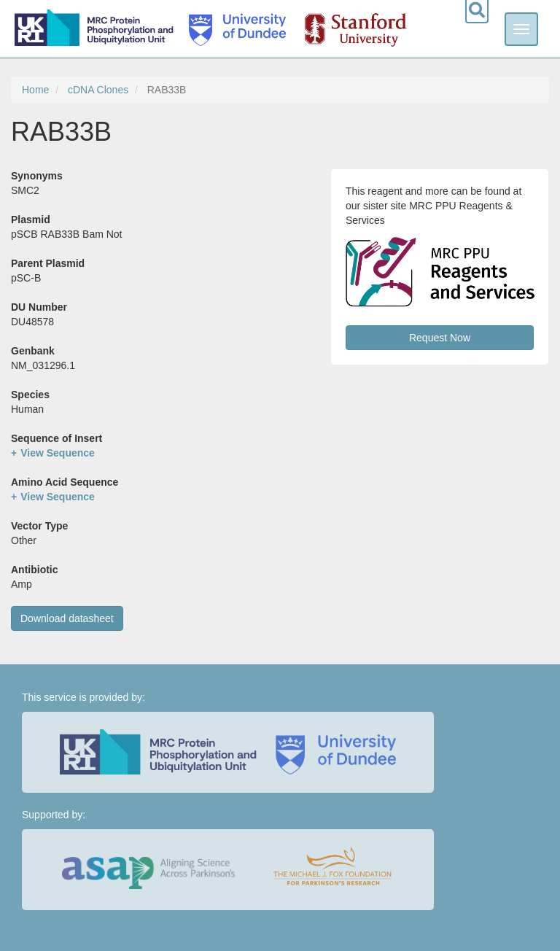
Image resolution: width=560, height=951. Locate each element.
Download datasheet (67, 618)
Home (35, 90)
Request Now (440, 338)
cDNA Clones (98, 90)
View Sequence (58, 453)
